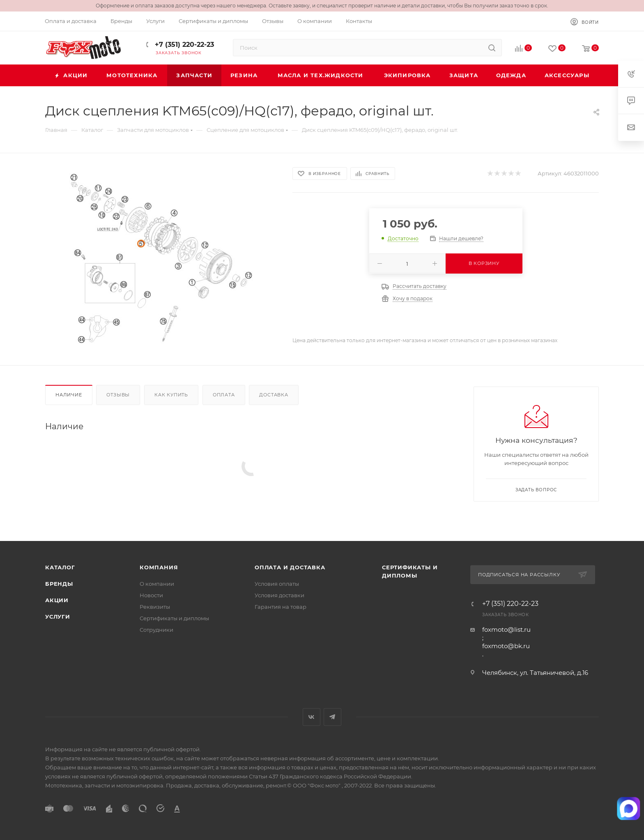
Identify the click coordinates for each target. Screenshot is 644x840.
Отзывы (118, 395)
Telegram (332, 717)
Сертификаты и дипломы (174, 618)
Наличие (69, 395)
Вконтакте (312, 717)
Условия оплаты (277, 584)
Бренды (59, 584)
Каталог (60, 567)
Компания (159, 567)
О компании (157, 584)
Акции (57, 600)
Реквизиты (155, 607)
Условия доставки (279, 595)
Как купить (171, 395)
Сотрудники (156, 630)
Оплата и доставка (290, 567)
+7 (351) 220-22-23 (183, 45)
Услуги (58, 617)
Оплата (224, 395)
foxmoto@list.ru (506, 629)
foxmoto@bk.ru (506, 646)
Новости (151, 595)
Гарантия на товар (281, 607)
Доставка (274, 395)
